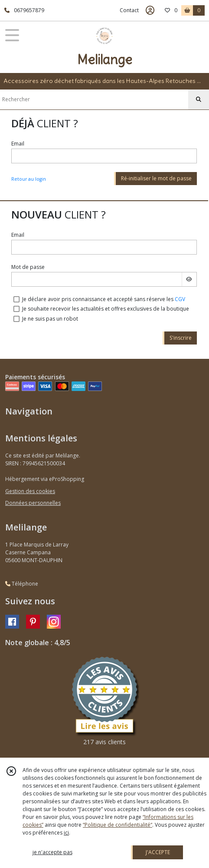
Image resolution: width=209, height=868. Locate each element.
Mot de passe (28, 267)
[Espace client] (150, 10)
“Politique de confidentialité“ (118, 825)
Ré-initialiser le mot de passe (156, 178)
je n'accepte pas (52, 852)
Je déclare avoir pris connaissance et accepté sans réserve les (104, 299)
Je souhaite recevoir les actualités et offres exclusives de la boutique (106, 309)
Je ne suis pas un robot (50, 319)
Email (18, 144)
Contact (129, 10)
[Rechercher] (199, 99)
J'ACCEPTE (158, 852)
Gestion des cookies (30, 491)
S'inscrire (181, 338)
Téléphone (22, 584)
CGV (180, 299)
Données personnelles (33, 503)
